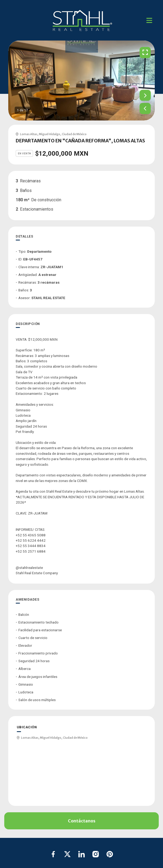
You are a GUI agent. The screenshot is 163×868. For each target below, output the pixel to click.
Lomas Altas (29, 134)
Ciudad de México (74, 134)
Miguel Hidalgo (50, 134)
